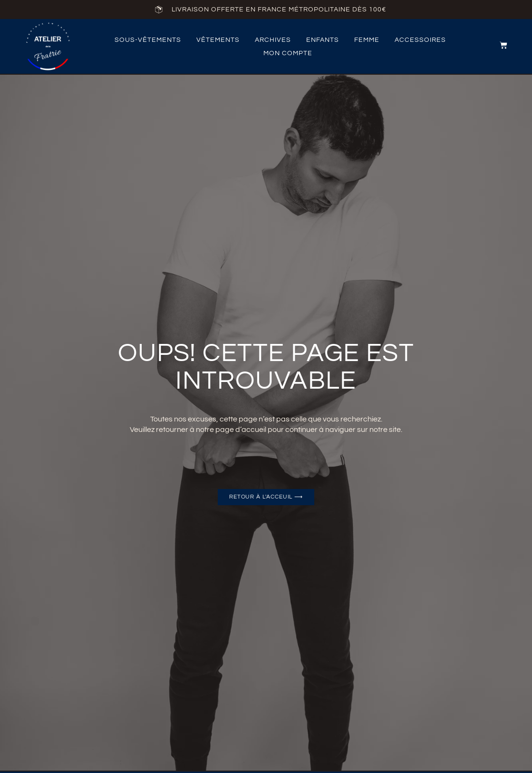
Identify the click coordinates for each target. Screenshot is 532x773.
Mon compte (288, 53)
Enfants (323, 40)
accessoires (420, 40)
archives (273, 40)
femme (367, 40)
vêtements (218, 40)
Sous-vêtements (148, 40)
